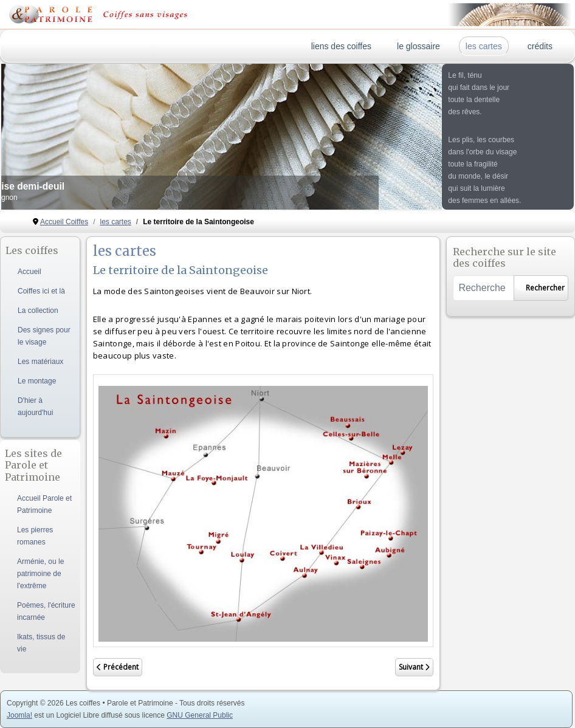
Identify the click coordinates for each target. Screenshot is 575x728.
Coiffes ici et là (41, 291)
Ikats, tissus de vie (41, 643)
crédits (540, 46)
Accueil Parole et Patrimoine (44, 504)
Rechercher (541, 288)
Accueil (29, 272)
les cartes (484, 46)
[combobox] (483, 288)
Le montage (37, 381)
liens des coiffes (341, 46)
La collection (38, 311)
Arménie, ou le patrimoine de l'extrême (40, 574)
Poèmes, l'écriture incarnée (46, 611)
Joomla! (19, 715)
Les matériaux (40, 362)
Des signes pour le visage (44, 336)
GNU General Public (200, 715)
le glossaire (418, 46)
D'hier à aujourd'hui (35, 407)
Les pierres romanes (35, 536)
